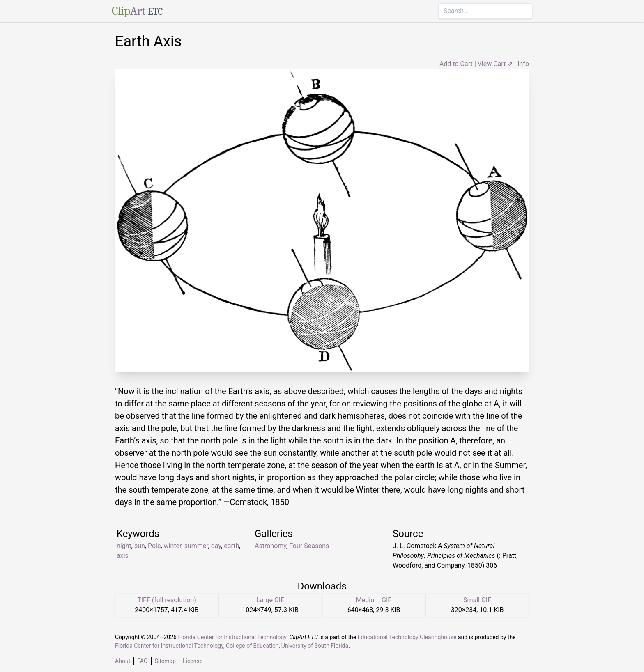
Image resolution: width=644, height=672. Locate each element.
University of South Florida (315, 646)
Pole (154, 546)
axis (123, 556)
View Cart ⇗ (495, 64)
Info (523, 64)
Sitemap (165, 661)
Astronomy (270, 546)
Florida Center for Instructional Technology (232, 637)
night (124, 546)
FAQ (142, 661)
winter (173, 546)
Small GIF (477, 600)
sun (140, 546)
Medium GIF (374, 600)
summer (196, 546)
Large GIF (270, 600)
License (193, 661)
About (123, 661)
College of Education (252, 646)
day (216, 546)
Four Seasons (309, 546)
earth (231, 546)
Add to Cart (456, 64)
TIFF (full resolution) (167, 600)
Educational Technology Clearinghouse (407, 637)
